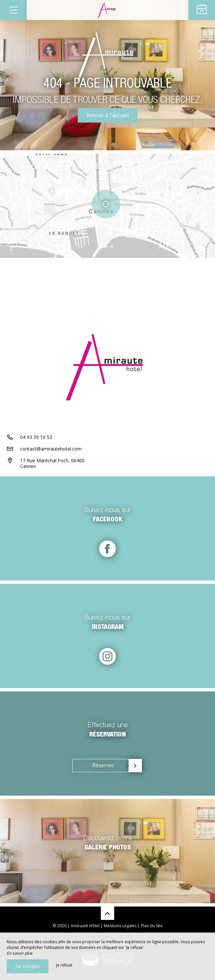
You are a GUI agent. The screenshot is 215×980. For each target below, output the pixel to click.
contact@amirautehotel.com (51, 449)
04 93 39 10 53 (36, 437)
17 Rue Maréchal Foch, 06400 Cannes (52, 463)
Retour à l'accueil (108, 115)
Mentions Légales (120, 926)
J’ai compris (28, 966)
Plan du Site (152, 926)
